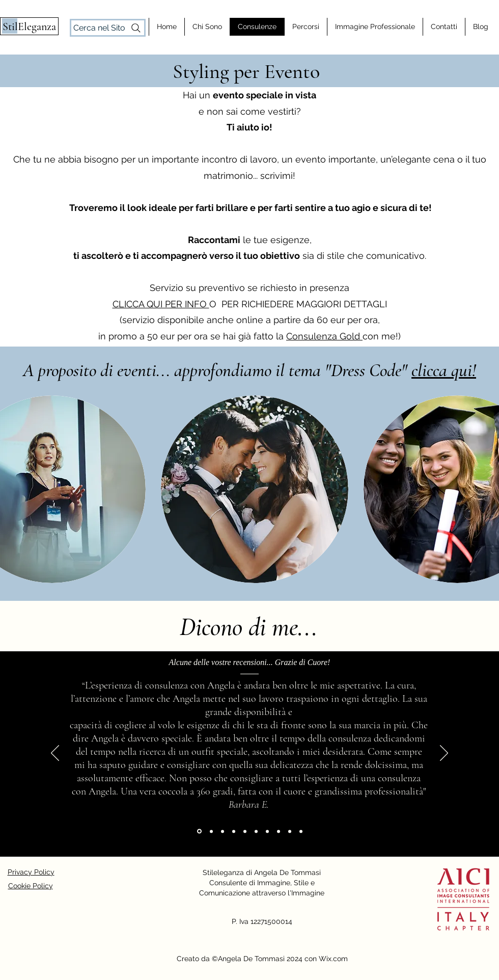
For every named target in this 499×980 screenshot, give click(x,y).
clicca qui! (444, 370)
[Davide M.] (256, 831)
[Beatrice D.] (279, 831)
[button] (255, 489)
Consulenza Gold (324, 336)
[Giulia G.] (267, 831)
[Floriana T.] (211, 831)
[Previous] (55, 754)
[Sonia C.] (234, 831)
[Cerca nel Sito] (108, 28)
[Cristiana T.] (301, 831)
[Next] (444, 754)
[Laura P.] (290, 831)
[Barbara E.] (199, 831)
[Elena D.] (223, 831)
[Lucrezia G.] (245, 831)
